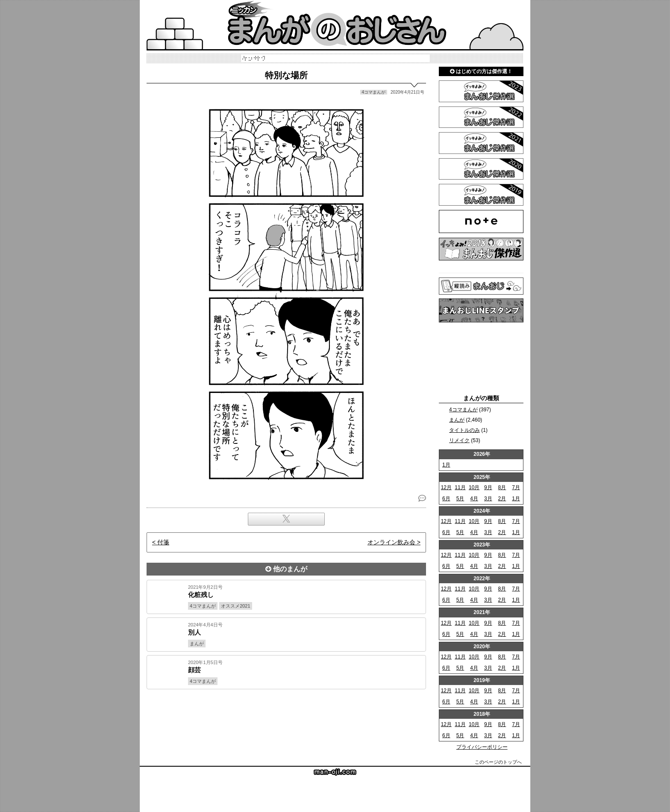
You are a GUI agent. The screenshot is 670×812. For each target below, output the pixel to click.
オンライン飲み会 (391, 542)
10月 (474, 487)
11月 (460, 487)
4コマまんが (463, 410)
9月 (488, 487)
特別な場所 (286, 75)
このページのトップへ (498, 762)
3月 (488, 499)
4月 (474, 499)
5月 (460, 499)
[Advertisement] (286, 718)
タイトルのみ (464, 430)
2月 (502, 499)
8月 (502, 487)
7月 (516, 487)
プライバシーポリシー (482, 747)
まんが (457, 420)
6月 (446, 499)
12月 (446, 487)
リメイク (459, 440)
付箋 (163, 542)
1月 (446, 465)
